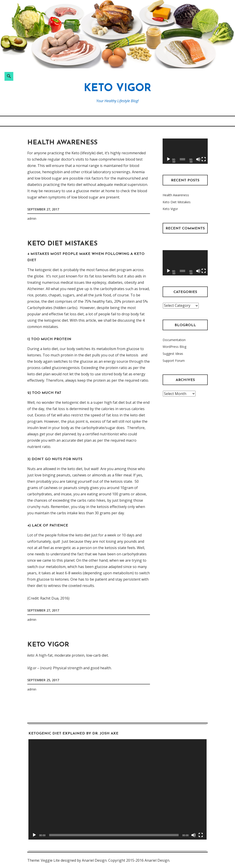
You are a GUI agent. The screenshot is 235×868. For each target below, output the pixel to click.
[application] (185, 151)
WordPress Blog (174, 347)
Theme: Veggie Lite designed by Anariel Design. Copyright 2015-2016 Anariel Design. (99, 860)
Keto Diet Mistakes (62, 244)
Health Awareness (62, 143)
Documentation (174, 340)
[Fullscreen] (204, 159)
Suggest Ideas (173, 354)
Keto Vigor (117, 89)
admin (32, 218)
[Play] (168, 159)
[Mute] (198, 159)
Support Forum (174, 361)
